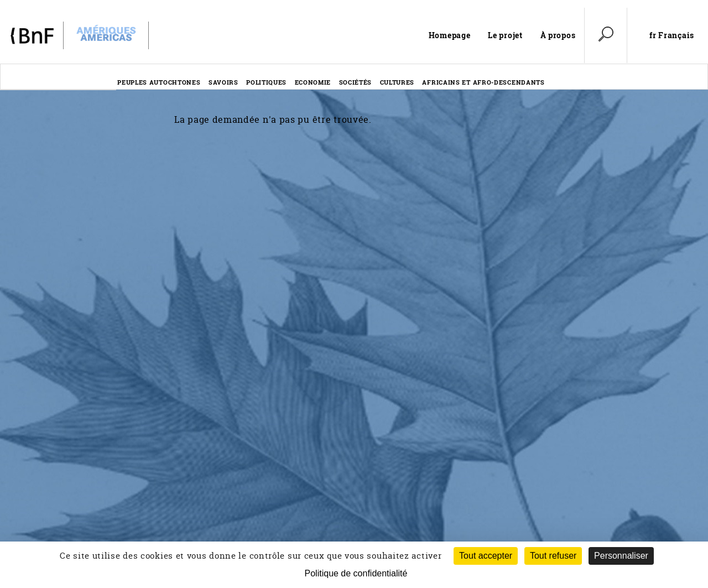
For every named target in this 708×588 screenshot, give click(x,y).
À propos (558, 35)
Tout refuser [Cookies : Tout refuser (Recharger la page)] (553, 556)
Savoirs (223, 82)
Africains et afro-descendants (483, 82)
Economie (313, 82)
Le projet (505, 35)
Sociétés (356, 82)
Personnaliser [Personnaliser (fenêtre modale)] (621, 556)
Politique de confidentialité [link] (356, 573)
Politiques (266, 82)
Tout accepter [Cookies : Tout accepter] (486, 556)
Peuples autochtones (159, 82)
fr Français (672, 35)
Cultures (397, 82)
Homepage (450, 35)
